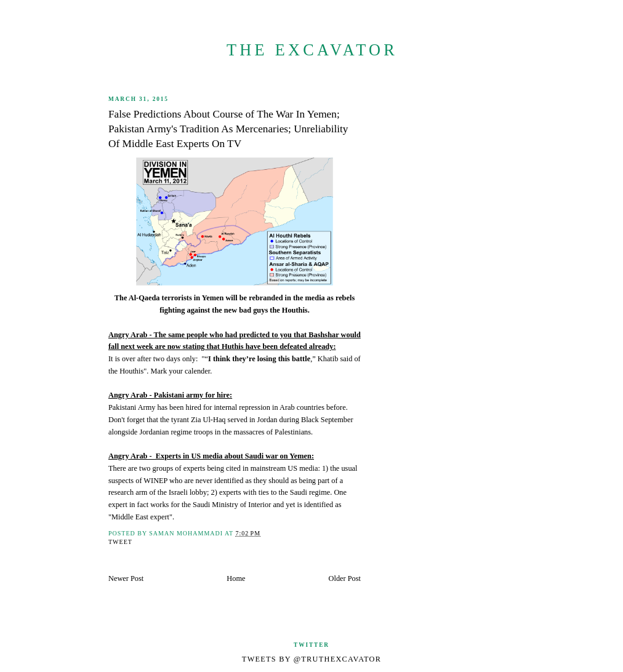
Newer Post (126, 578)
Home (236, 578)
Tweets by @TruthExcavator (311, 659)
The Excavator (312, 50)
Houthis (131, 371)
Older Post (345, 578)
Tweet (120, 542)
